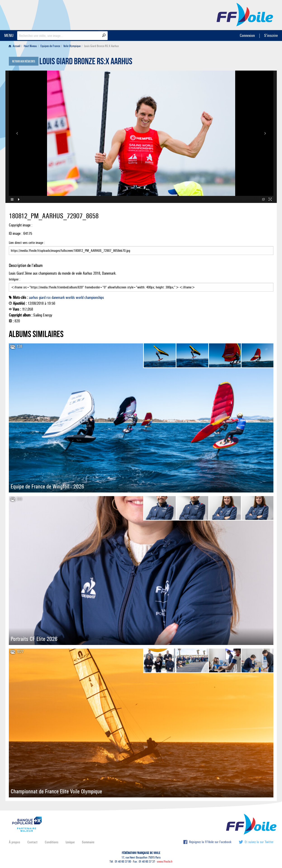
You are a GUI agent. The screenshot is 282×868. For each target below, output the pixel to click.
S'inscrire (271, 35)
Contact (32, 842)
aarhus (33, 297)
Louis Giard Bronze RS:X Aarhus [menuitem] (101, 46)
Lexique (70, 842)
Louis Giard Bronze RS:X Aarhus (86, 62)
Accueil (15, 46)
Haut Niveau (30, 46)
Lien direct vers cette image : (141, 248)
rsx (49, 297)
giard (42, 297)
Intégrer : (141, 284)
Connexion (247, 35)
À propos (14, 842)
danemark (58, 297)
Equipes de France (50, 46)
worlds (70, 297)
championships (94, 297)
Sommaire (88, 842)
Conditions (52, 842)
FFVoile (245, 14)
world (80, 297)
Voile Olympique (72, 46)
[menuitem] (15, 46)
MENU (9, 35)
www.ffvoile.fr (165, 862)
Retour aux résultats (24, 62)
